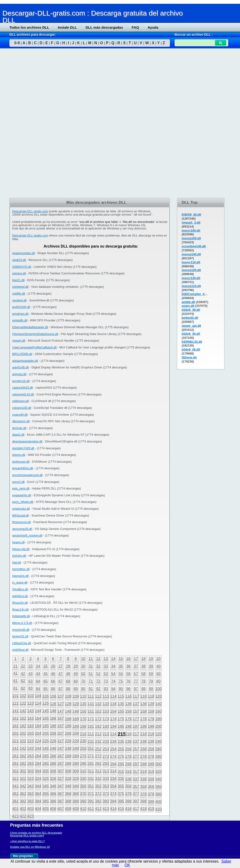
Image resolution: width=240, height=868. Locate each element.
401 (15, 809)
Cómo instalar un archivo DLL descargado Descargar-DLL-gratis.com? (36, 834)
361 (15, 794)
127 (61, 704)
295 (121, 764)
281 (15, 763)
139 (151, 704)
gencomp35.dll (22, 529)
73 (106, 681)
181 (15, 726)
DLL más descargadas (104, 27)
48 (68, 674)
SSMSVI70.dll (22, 267)
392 (98, 801)
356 (128, 786)
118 (143, 696)
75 (121, 681)
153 (106, 711)
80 (159, 681)
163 (30, 718)
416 (128, 809)
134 (113, 704)
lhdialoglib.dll (21, 616)
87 (61, 689)
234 (113, 741)
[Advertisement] (35, 124)
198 (143, 726)
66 (53, 681)
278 (143, 756)
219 (151, 734)
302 (23, 771)
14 (113, 659)
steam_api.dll (191, 326)
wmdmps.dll (20, 314)
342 (23, 786)
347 (61, 786)
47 (61, 674)
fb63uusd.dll (20, 515)
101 (15, 696)
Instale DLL (67, 27)
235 (121, 741)
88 (68, 689)
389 (76, 801)
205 (46, 733)
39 (151, 666)
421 (15, 816)
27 (61, 666)
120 (158, 696)
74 (113, 681)
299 (151, 764)
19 (151, 659)
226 (53, 741)
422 (23, 816)
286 (53, 763)
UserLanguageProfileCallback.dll (34, 347)
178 (143, 719)
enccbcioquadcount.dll (27, 475)
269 (76, 756)
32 (98, 666)
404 (38, 809)
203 (30, 733)
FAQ (135, 27)
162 (23, 718)
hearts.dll (18, 542)
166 (53, 718)
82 (23, 688)
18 (144, 659)
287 (61, 763)
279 (151, 756)
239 (151, 741)
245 (46, 748)
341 (15, 786)
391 (91, 801)
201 (15, 733)
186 (53, 726)
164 (38, 718)
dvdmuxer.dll (21, 462)
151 (91, 711)
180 (158, 719)
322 (23, 779)
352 (98, 786)
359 (151, 787)
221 (15, 741)
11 (91, 659)
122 (23, 703)
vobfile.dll (19, 294)
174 (113, 719)
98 (144, 689)
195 (121, 726)
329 (76, 779)
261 (15, 756)
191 (91, 726)
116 (128, 696)
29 (76, 666)
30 (83, 666)
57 (136, 674)
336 (128, 779)
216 (128, 734)
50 (83, 674)
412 (98, 809)
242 (23, 748)
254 (113, 749)
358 (143, 787)
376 (128, 794)
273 (106, 756)
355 (121, 786)
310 (83, 771)
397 (136, 801)
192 (98, 726)
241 (15, 748)
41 (16, 673)
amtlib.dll (188, 302)
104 (38, 696)
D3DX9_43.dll (191, 215)
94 (113, 689)
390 (83, 801)
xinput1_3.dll (191, 223)
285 (46, 763)
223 (30, 741)
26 (53, 666)
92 (98, 689)
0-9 (17, 43)
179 (151, 719)
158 (143, 711)
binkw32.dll (190, 318)
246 (53, 748)
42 (23, 674)
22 (23, 666)
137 (136, 704)
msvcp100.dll (191, 238)
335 (121, 779)
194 (113, 726)
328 (68, 779)
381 (15, 801)
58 (144, 674)
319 (151, 771)
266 (53, 756)
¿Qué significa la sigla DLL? (27, 841)
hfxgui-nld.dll (21, 549)
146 (53, 711)
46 (53, 674)
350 (83, 786)
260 (158, 749)
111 (91, 696)
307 (61, 771)
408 (68, 809)
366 (53, 794)
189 (76, 726)
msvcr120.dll (191, 278)
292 (98, 763)
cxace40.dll (20, 415)
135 (121, 704)
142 (23, 711)
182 (23, 726)
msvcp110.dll (191, 286)
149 (76, 711)
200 (158, 726)
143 (30, 711)
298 (143, 764)
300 (158, 764)
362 (23, 794)
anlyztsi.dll (19, 374)
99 (151, 689)
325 (46, 779)
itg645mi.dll (20, 596)
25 (46, 666)
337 (136, 779)
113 (106, 696)
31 (91, 666)
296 (128, 764)
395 (121, 801)
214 (113, 734)
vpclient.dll (19, 300)
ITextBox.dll (20, 589)
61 (16, 681)
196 (128, 726)
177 (136, 719)
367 (61, 794)
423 (30, 816)
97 (136, 689)
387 (61, 801)
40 (159, 666)
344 (38, 786)
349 (76, 786)
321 (15, 779)
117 (136, 696)
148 (68, 711)
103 (30, 696)
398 (143, 801)
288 (68, 763)
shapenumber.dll (23, 253)
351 (91, 786)
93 (106, 689)
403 (30, 809)
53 (106, 674)
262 (23, 756)
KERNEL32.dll (192, 342)
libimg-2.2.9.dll (22, 623)
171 (91, 719)
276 (128, 756)
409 (76, 809)
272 (98, 756)
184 (38, 726)
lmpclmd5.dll (21, 630)
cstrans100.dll (22, 408)
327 (61, 779)
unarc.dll (188, 306)
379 (151, 794)
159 (151, 711)
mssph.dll (19, 341)
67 (61, 681)
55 (121, 674)
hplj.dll (17, 562)
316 (128, 771)
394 (113, 801)
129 (76, 704)
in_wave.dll (20, 582)
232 (98, 741)
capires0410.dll (22, 388)
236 (128, 741)
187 (61, 726)
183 (30, 726)
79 (151, 681)
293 (106, 763)
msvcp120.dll (191, 270)
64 (38, 681)
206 (53, 733)
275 (121, 756)
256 (128, 749)
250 (83, 748)
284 (38, 763)
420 (158, 809)
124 (38, 703)
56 (128, 674)
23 (31, 666)
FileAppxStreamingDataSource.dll (35, 334)
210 (83, 734)
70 (83, 681)
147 (61, 711)
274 (113, 756)
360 (158, 787)
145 (46, 711)
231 (91, 741)
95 (121, 689)
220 (158, 734)
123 (30, 703)
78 (144, 681)
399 (151, 802)
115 (121, 696)
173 (106, 719)
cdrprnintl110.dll (23, 394)
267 (61, 756)
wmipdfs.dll (20, 320)
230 (83, 741)
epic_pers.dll (21, 488)
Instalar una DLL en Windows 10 (30, 847)
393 (106, 801)
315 (121, 771)
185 (46, 726)
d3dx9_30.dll (191, 334)
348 (68, 786)
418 (143, 809)
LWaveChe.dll (22, 643)
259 (151, 749)
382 (23, 801)
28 (68, 666)
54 (113, 674)
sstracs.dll (19, 273)
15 (121, 659)
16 (128, 659)
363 (30, 794)
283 (30, 763)
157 (136, 711)
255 (121, 749)
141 (15, 711)
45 (46, 674)
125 (46, 703)
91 (91, 689)
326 (53, 779)
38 (144, 666)
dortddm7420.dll (23, 448)
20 (159, 659)
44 (38, 674)
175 (121, 719)
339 (151, 779)
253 (106, 749)
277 (136, 756)
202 (23, 733)
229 (76, 741)
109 (76, 696)
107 (61, 696)
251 (91, 748)
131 (91, 704)
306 (53, 771)
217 (136, 734)
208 (68, 733)
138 (143, 704)
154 (113, 711)
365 (46, 794)
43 (31, 674)
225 (46, 741)
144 (38, 711)
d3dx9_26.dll (191, 349)
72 (98, 681)
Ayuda (153, 27)
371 (91, 794)
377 (136, 794)
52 (98, 674)
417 (136, 809)
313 (106, 771)
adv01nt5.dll (20, 367)
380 (158, 794)
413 (106, 809)
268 (68, 756)
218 (143, 734)
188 (68, 726)
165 (46, 718)
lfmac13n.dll (20, 610)
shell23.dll (19, 260)
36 (128, 666)
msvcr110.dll (191, 262)
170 (83, 719)
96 (128, 689)
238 (143, 741)
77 (136, 681)
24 (38, 666)
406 (53, 809)
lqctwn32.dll (20, 636)
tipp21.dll (18, 280)
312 (98, 771)
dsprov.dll (19, 455)
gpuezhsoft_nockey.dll (27, 535)
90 (83, 689)
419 (151, 809)
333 (106, 779)
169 (76, 719)
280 (158, 756)
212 (98, 734)
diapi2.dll (18, 435)
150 (83, 711)
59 (151, 674)
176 (128, 719)
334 (113, 779)
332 (98, 779)
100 (158, 689)
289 (76, 763)
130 (83, 704)
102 (23, 696)
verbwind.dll (20, 287)
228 (68, 741)
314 (113, 771)
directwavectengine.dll (27, 441)
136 (128, 704)
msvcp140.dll (191, 254)
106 (53, 696)
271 (91, 756)
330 (83, 779)
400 (158, 802)
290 (83, 763)
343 (30, 786)
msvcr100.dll (191, 231)
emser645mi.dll (23, 468)
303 (30, 771)
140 (158, 704)
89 (76, 689)
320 (158, 771)
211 (91, 734)
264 (38, 756)
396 (128, 801)
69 (76, 681)
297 (136, 764)
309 (76, 771)
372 (98, 794)
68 (68, 681)
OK (127, 865)
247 (61, 748)
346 (53, 786)
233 (106, 741)
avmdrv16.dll (21, 381)
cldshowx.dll (20, 401)
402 (23, 809)
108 (68, 696)
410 (83, 809)
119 (151, 696)
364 (38, 794)
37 (136, 666)
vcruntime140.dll (194, 246)
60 (159, 674)
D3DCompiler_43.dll (196, 294)
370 (83, 794)
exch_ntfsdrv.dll (23, 502)
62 (23, 681)
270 (83, 756)
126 (53, 704)
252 (98, 749)
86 (53, 689)
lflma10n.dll (20, 603)
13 (106, 659)
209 (76, 733)
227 (61, 741)
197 (136, 726)
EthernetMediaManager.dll (30, 327)
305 (46, 771)
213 (106, 734)
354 (113, 786)
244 (38, 748)
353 (106, 786)
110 (83, 696)
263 (30, 756)
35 (121, 666)
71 (91, 681)
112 (98, 696)
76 (128, 681)
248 (68, 748)
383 (30, 801)
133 (106, 704)
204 (38, 733)
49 (76, 674)
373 (106, 794)
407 (61, 809)
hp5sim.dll (19, 556)
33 (106, 666)
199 (151, 726)
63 (31, 681)
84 (38, 689)
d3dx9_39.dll (191, 310)
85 (46, 689)
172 (98, 719)
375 (121, 794)
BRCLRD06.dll (22, 354)
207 (61, 733)
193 (106, 726)
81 (16, 688)
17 (136, 659)
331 (91, 779)
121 (15, 703)
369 (76, 794)
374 (113, 794)
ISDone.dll (189, 357)
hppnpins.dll (20, 576)
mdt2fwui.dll (20, 650)
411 (91, 809)
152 (98, 711)
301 (15, 771)
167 (61, 718)
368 (68, 794)
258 (143, 749)
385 (46, 801)
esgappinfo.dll (22, 495)
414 (113, 809)
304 (38, 771)
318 (143, 771)
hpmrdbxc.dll (21, 569)
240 (158, 741)
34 (113, 666)
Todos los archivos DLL (29, 27)
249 (76, 748)
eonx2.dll (18, 482)
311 (91, 771)
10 (83, 659)
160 (158, 711)
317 (136, 771)
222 (23, 741)
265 (46, 756)
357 (136, 787)
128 (68, 704)
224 (38, 741)
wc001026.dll (21, 307)
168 (68, 719)
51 (91, 674)
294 (113, 764)
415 (121, 809)
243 (30, 748)
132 (98, 704)
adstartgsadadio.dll (25, 361)
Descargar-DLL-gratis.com (30, 211)
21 (16, 666)
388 (68, 801)
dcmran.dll (19, 428)
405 (46, 809)
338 (143, 779)
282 (23, 763)
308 (68, 771)
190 (83, 726)
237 (136, 741)
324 (38, 779)
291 (91, 763)
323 (30, 779)
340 (158, 779)
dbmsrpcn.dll (21, 421)
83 (31, 688)
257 (136, 749)
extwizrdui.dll (21, 509)
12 (98, 659)
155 (121, 711)
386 (53, 801)
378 (143, 794)
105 (46, 696)
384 (38, 801)
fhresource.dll (21, 522)
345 (46, 786)
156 (128, 711)
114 (113, 696)
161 (15, 718)
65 (46, 681)
